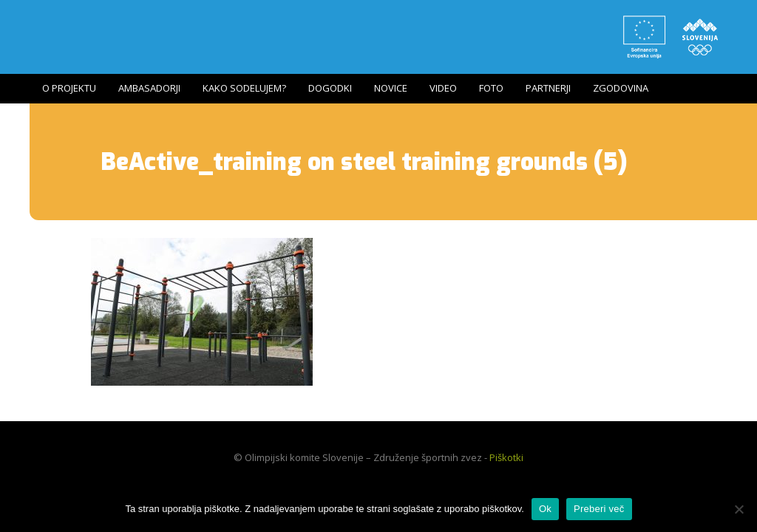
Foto (491, 88)
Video (443, 88)
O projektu (69, 88)
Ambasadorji (149, 88)
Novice (391, 88)
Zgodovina (621, 88)
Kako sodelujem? (244, 88)
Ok (545, 509)
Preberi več (599, 509)
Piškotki (506, 457)
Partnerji (548, 88)
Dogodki (330, 88)
